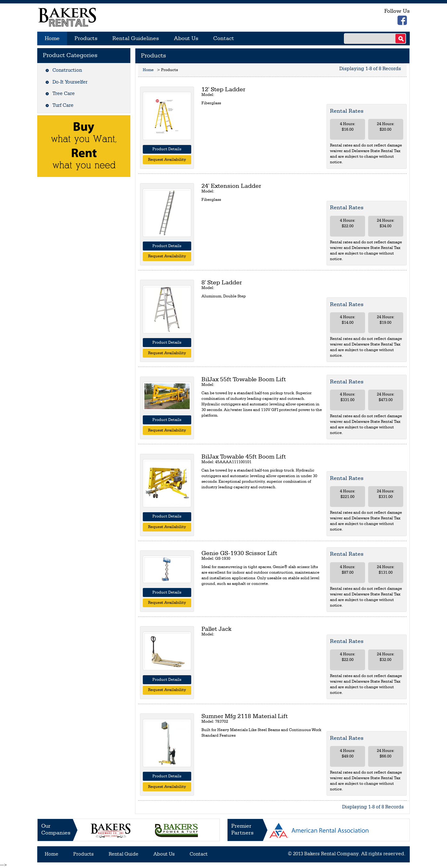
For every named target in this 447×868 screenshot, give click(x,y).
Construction (67, 70)
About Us (186, 38)
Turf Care (63, 106)
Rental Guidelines (136, 38)
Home (52, 38)
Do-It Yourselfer (70, 82)
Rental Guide (124, 854)
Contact (224, 38)
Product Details (167, 149)
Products (86, 38)
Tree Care (64, 94)
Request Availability (167, 160)
